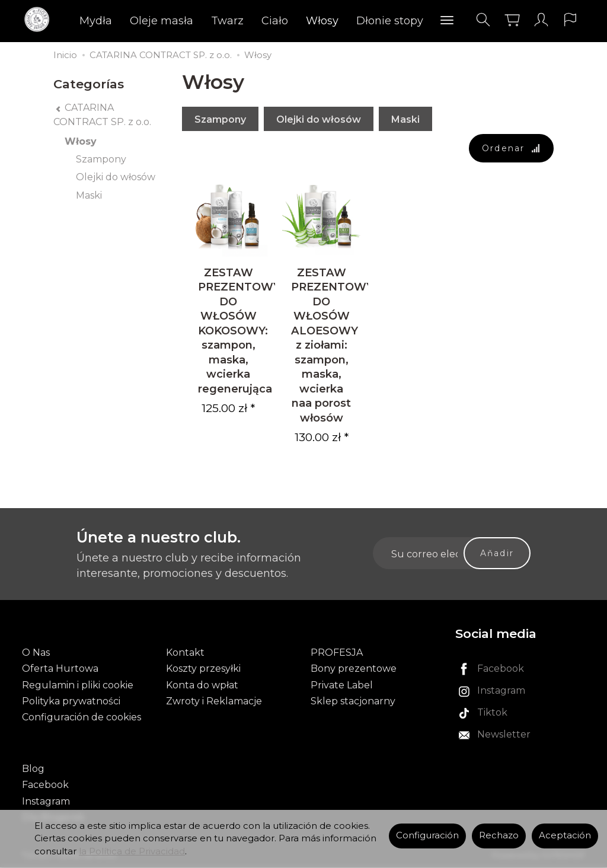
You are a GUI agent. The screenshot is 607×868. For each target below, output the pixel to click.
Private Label (342, 686)
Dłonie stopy (390, 21)
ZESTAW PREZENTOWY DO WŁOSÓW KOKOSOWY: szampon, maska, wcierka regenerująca (239, 331)
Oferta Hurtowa (60, 670)
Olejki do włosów (319, 119)
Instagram (46, 802)
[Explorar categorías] (447, 21)
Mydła (96, 21)
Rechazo (499, 835)
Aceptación (565, 835)
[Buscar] (483, 20)
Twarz (227, 21)
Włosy (322, 21)
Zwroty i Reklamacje (214, 702)
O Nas (36, 654)
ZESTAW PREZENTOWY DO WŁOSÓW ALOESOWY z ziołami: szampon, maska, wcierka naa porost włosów (332, 346)
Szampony (220, 119)
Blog (33, 769)
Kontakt (185, 654)
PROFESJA (337, 654)
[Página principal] (40, 20)
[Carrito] (512, 20)
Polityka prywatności (71, 702)
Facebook (45, 786)
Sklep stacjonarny (353, 702)
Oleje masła (162, 21)
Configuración (427, 835)
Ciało (275, 21)
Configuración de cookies (82, 718)
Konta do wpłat (202, 686)
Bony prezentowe (354, 670)
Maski (405, 119)
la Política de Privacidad (132, 851)
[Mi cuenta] (541, 20)
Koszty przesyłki (203, 670)
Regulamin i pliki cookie (78, 686)
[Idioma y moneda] (570, 20)
